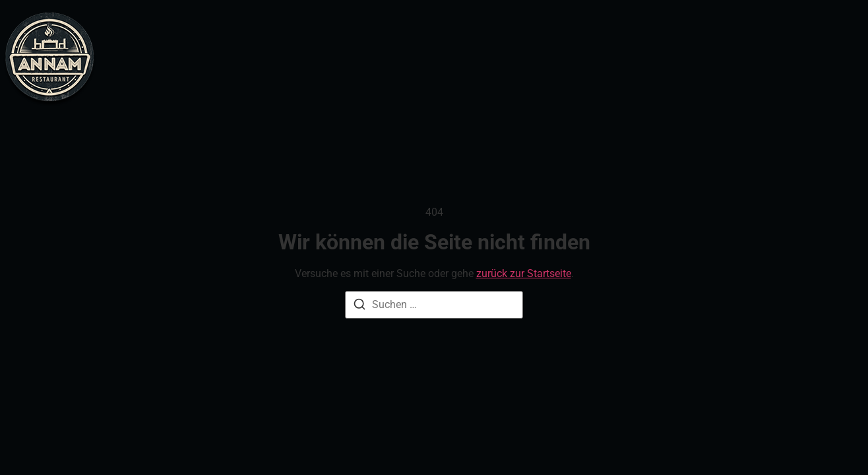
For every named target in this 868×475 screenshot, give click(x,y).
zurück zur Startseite (524, 273)
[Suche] (359, 306)
